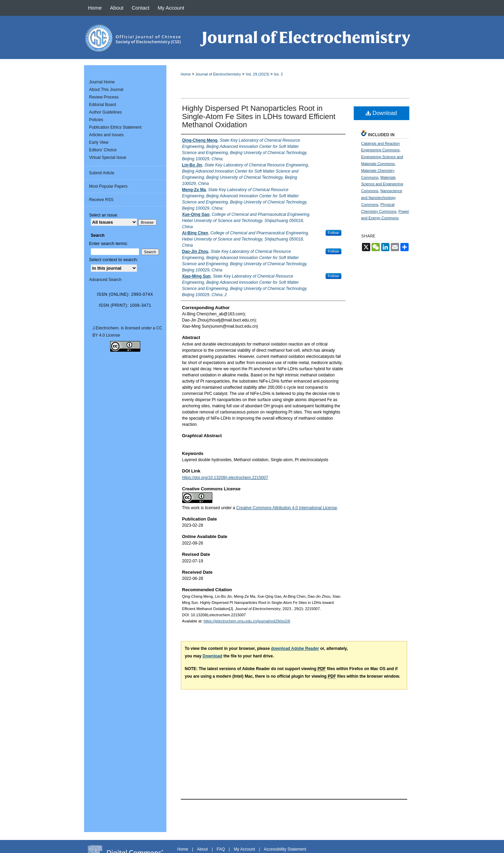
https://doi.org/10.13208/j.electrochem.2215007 (225, 478)
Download (381, 113)
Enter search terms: (109, 243)
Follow (333, 233)
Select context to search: (114, 260)
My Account (244, 849)
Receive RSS (101, 200)
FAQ (221, 849)
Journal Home (102, 82)
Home (186, 74)
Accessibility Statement (285, 849)
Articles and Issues (107, 135)
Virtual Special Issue (108, 157)
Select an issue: (104, 215)
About (202, 849)
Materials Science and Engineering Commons (382, 184)
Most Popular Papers (108, 186)
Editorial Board (103, 105)
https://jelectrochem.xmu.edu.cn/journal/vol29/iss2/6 (247, 621)
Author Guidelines (106, 112)
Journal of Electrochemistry (218, 74)
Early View (99, 142)
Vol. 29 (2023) (257, 74)
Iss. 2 (278, 74)
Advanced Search (106, 280)
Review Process (104, 97)
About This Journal (106, 90)
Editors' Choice (103, 150)
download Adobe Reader (295, 648)
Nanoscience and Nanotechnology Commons (382, 198)
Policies (96, 120)
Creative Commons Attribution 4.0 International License (287, 508)
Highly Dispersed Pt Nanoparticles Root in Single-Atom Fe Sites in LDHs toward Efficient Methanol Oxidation (259, 116)
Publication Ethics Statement (115, 127)
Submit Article (102, 173)
